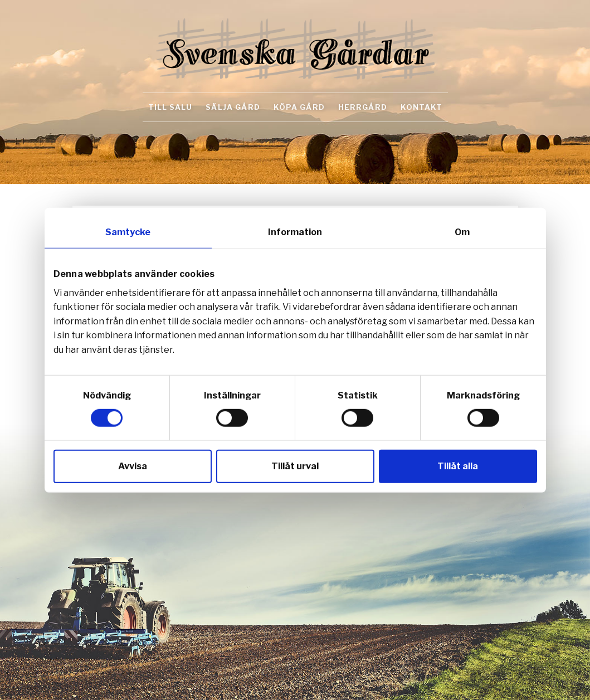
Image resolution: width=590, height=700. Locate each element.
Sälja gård (233, 107)
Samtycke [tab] (128, 232)
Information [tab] (295, 232)
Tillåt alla (458, 466)
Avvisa (133, 466)
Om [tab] (462, 232)
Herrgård (363, 107)
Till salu (170, 107)
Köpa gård (299, 107)
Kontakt (421, 107)
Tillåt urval (295, 466)
